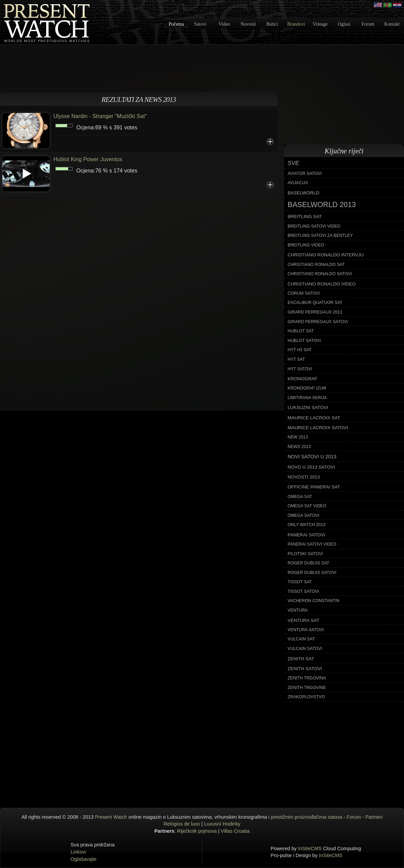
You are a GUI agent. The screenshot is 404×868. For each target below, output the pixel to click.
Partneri (374, 817)
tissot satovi (303, 591)
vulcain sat (301, 639)
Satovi (200, 24)
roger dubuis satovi (312, 573)
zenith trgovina (307, 678)
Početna (176, 24)
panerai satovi (306, 535)
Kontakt (392, 24)
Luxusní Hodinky (222, 824)
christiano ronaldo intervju (326, 255)
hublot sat (301, 331)
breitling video (306, 245)
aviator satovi (305, 174)
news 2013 (299, 447)
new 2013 (298, 437)
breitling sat (305, 216)
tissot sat (300, 582)
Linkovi (78, 852)
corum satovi (304, 293)
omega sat (300, 497)
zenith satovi (305, 669)
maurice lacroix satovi (318, 428)
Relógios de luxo (182, 824)
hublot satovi (304, 341)
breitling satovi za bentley (320, 235)
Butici (272, 24)
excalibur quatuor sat (315, 303)
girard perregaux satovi (318, 322)
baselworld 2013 (322, 205)
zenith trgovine (307, 688)
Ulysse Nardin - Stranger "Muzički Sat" (100, 116)
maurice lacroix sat (314, 418)
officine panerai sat (314, 487)
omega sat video (307, 506)
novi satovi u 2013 (312, 457)
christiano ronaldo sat (316, 265)
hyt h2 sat (300, 350)
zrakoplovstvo (306, 697)
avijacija (298, 183)
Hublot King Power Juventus (88, 159)
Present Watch (111, 817)
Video (224, 24)
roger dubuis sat (308, 563)
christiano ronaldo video (322, 284)
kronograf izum (307, 388)
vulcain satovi (305, 649)
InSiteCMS (310, 848)
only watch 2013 (306, 525)
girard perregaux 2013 (315, 312)
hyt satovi (300, 369)
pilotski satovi (305, 554)
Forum (368, 24)
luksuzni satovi (308, 407)
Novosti (248, 24)
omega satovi (304, 515)
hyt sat (296, 359)
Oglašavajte (84, 859)
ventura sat (303, 620)
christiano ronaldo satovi (320, 274)
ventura (298, 610)
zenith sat (301, 659)
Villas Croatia (235, 831)
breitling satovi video (314, 226)
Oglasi (344, 24)
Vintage (320, 24)
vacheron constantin (313, 601)
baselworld (303, 193)
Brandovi (296, 24)
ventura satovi (306, 630)
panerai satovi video (312, 544)
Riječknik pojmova (197, 831)
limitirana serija (307, 398)
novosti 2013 (304, 477)
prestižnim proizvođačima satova (307, 817)
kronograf (302, 379)
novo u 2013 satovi (311, 467)
